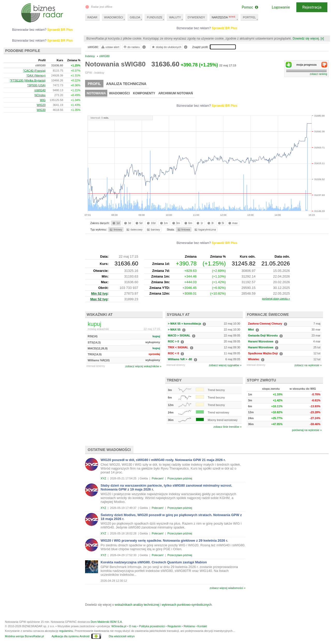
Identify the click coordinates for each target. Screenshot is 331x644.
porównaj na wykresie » (307, 430)
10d (151, 223)
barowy (153, 229)
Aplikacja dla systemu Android (70, 636)
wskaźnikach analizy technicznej (137, 605)
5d (139, 223)
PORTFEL (249, 17)
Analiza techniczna (126, 84)
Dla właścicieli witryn (122, 636)
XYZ (103, 478)
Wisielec (254, 359)
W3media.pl (119, 626)
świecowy (134, 229)
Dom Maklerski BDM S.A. (107, 622)
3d (127, 223)
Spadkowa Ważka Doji (263, 353)
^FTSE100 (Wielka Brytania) (28, 80)
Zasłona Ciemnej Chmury (265, 324)
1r (199, 223)
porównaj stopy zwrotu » (276, 299)
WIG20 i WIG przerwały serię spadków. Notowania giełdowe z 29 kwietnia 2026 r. (164, 540)
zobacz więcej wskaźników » (143, 366)
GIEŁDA (135, 17)
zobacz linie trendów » (227, 427)
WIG (43, 100)
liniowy (115, 229)
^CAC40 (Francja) (34, 71)
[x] (322, 39)
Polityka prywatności (152, 626)
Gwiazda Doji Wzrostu (263, 335)
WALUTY (175, 17)
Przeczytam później (180, 478)
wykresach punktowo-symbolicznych (187, 605)
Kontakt (202, 626)
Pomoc (250, 7)
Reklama (189, 626)
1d (116, 223)
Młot (251, 329)
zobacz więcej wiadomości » (228, 588)
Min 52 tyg (99, 293)
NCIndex (40, 95)
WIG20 (41, 105)
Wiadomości (119, 93)
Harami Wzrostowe (261, 341)
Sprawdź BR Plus (225, 28)
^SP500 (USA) (36, 85)
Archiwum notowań (176, 93)
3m (176, 223)
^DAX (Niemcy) (36, 75)
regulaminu (66, 631)
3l (210, 223)
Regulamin (174, 626)
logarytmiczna (205, 229)
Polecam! (158, 478)
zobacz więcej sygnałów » (225, 365)
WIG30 (41, 110)
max (233, 223)
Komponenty (144, 93)
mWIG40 (40, 90)
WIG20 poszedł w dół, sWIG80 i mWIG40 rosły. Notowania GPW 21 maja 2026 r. (163, 460)
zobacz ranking (318, 74)
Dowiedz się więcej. (306, 39)
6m (188, 223)
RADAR (92, 17)
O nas (133, 626)
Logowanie (281, 7)
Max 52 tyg (99, 299)
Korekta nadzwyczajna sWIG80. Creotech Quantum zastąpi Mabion (154, 562)
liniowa (183, 229)
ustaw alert (110, 47)
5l (221, 223)
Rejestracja (312, 7)
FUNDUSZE (155, 17)
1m (164, 223)
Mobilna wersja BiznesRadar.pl (24, 636)
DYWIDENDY (196, 17)
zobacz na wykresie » (308, 365)
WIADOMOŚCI (114, 17)
